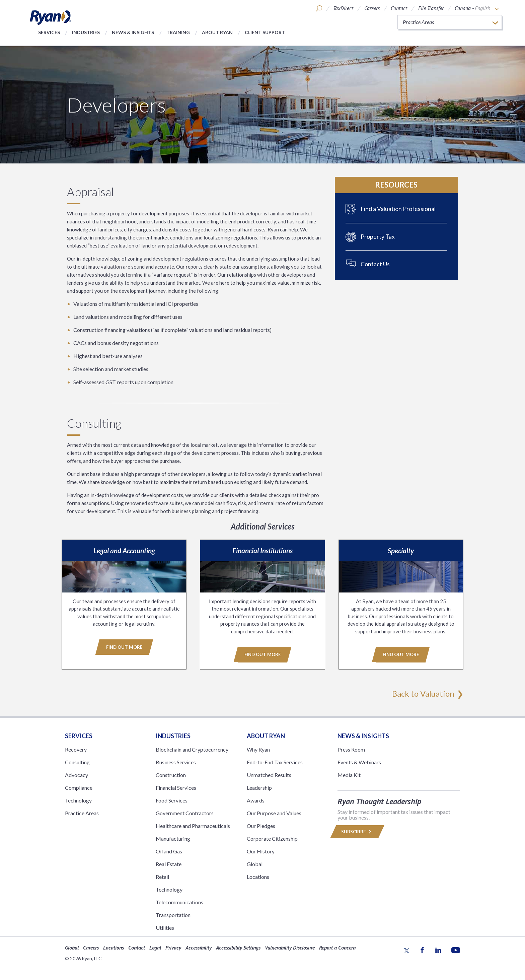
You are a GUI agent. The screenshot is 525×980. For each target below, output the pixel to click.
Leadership (259, 787)
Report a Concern (337, 947)
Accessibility (199, 947)
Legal (155, 947)
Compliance (79, 787)
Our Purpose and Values (274, 813)
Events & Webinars (359, 762)
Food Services (172, 800)
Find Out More (124, 647)
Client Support (265, 32)
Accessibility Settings (238, 947)
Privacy (173, 947)
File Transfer (431, 8)
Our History (261, 851)
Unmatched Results (269, 775)
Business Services (176, 762)
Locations (258, 876)
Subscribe (357, 831)
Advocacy (77, 775)
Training (178, 32)
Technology (78, 800)
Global (255, 864)
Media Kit (349, 775)
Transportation (173, 915)
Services (49, 32)
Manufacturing (173, 838)
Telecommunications (179, 902)
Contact (399, 8)
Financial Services (176, 787)
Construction (171, 775)
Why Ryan (258, 749)
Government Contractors (185, 813)
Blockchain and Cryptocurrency (192, 749)
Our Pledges (261, 825)
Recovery (76, 749)
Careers (372, 8)
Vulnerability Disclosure (290, 947)
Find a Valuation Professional (398, 209)
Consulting (77, 762)
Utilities (165, 927)
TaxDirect (343, 8)
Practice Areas (82, 813)
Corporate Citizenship (272, 838)
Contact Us (375, 264)
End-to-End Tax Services (275, 762)
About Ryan (217, 32)
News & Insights (133, 32)
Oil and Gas (169, 851)
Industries (86, 32)
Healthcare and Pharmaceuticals (193, 825)
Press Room (351, 749)
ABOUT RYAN (266, 736)
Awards (256, 800)
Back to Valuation (423, 693)
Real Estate (169, 864)
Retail (162, 876)
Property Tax (378, 237)
